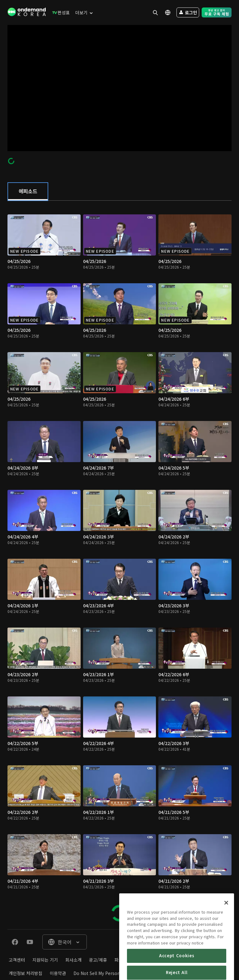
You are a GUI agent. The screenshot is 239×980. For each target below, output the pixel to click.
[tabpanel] (119, 565)
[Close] (226, 917)
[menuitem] (60, 12)
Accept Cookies (177, 970)
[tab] (28, 192)
